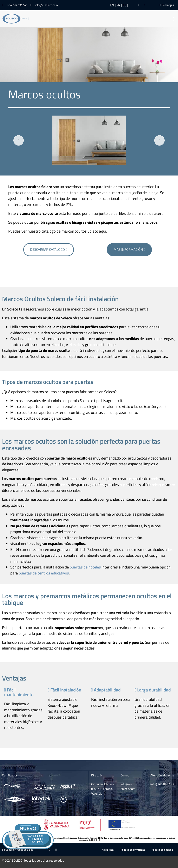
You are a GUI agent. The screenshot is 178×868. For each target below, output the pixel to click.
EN (112, 5)
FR (118, 5)
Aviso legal (108, 850)
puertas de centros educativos (44, 573)
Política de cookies (162, 850)
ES (125, 5)
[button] (174, 19)
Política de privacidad (133, 850)
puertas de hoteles (85, 567)
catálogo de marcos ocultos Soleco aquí (74, 231)
